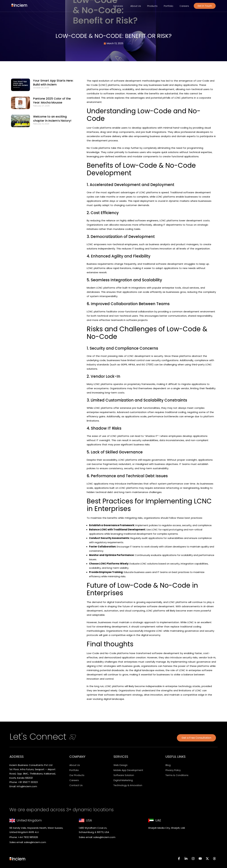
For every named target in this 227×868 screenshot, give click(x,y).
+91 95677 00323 (28, 782)
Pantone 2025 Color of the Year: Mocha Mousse (52, 100)
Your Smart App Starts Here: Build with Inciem (53, 83)
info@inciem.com (27, 786)
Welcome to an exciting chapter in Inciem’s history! (53, 118)
